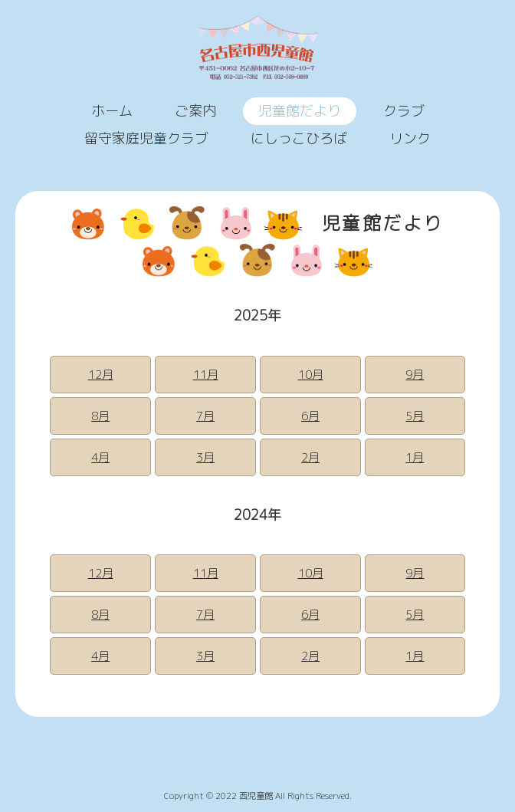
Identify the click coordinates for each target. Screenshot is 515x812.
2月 (310, 457)
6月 (310, 416)
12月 (101, 375)
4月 (100, 457)
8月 (100, 416)
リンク (410, 138)
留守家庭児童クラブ (146, 138)
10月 (311, 375)
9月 (415, 375)
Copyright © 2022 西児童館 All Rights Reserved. (258, 796)
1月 (415, 457)
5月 (415, 416)
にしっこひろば (299, 138)
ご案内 (195, 111)
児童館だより (300, 111)
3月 (205, 457)
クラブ (404, 111)
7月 (205, 416)
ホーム (112, 111)
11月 (206, 375)
